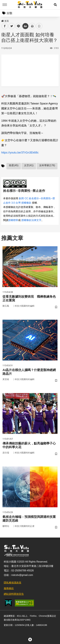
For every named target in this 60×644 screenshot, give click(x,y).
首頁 (5, 21)
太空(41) (29, 165)
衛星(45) (14, 165)
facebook (5, 26)
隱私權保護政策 (13, 583)
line (17, 26)
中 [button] (25, 26)
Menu (5, 5)
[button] (55, 5)
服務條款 (9, 588)
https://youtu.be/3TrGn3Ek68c (20, 153)
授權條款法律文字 (31, 220)
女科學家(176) (47, 165)
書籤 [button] (39, 26)
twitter (12, 26)
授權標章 (13, 220)
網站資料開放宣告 (14, 594)
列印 (32, 26)
